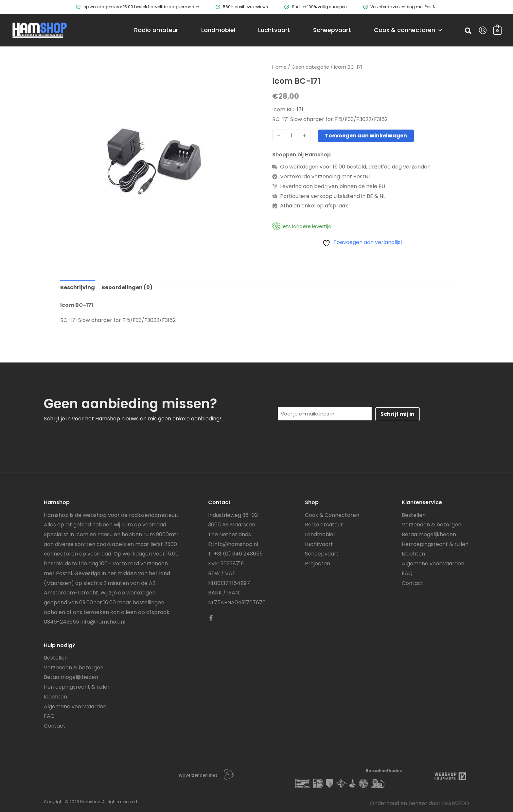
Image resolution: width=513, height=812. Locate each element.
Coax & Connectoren (332, 515)
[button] (469, 32)
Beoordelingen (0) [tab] (127, 287)
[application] (439, 30)
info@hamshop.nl (103, 622)
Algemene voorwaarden (75, 706)
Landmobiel (320, 534)
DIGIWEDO (456, 803)
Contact (55, 726)
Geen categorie (310, 67)
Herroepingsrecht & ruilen (77, 687)
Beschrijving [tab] (78, 287)
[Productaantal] (292, 136)
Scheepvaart (322, 554)
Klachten (55, 697)
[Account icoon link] (483, 30)
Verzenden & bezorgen (74, 668)
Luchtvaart (319, 544)
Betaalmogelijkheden (71, 677)
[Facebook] (211, 618)
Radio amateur (324, 525)
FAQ (49, 716)
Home (279, 67)
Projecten (318, 564)
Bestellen (56, 658)
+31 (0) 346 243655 (238, 554)
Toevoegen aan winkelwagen (366, 136)
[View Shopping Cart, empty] (497, 30)
